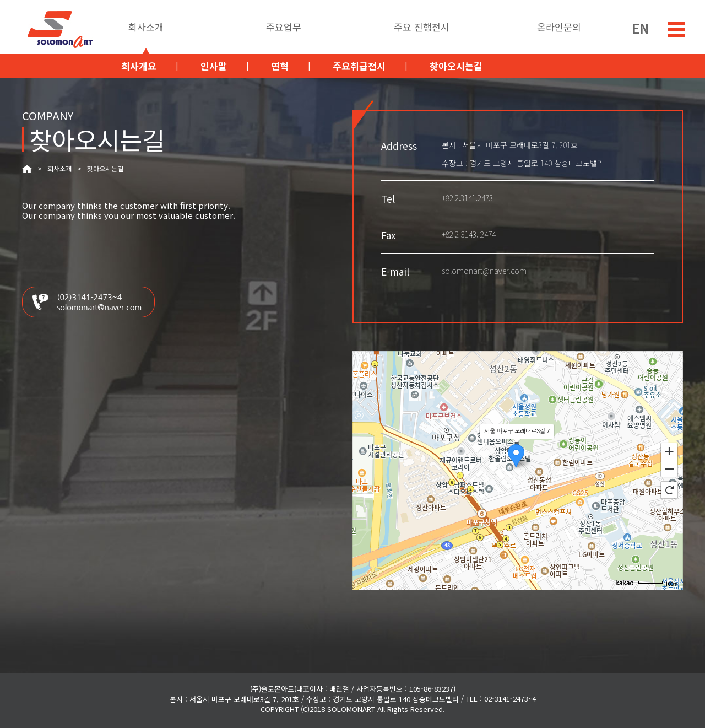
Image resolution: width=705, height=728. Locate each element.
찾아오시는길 (456, 66)
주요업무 (284, 28)
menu (676, 29)
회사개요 (139, 66)
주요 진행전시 (422, 28)
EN (641, 26)
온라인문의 (559, 28)
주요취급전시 (359, 66)
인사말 (214, 66)
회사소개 (146, 28)
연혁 (280, 66)
